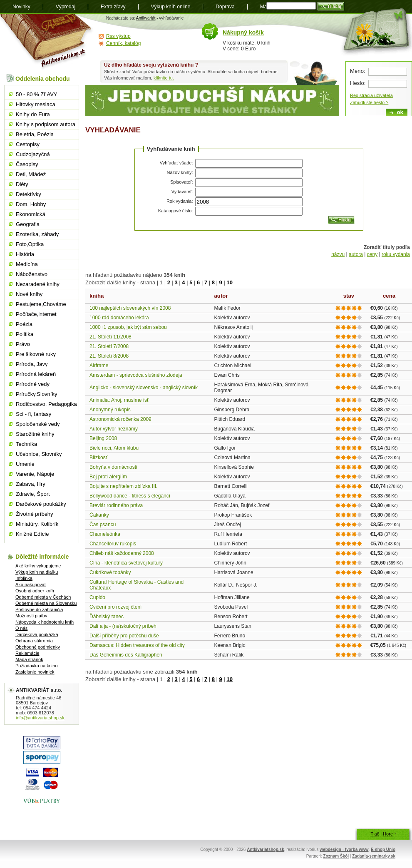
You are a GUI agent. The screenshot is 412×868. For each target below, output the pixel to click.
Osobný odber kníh (35, 591)
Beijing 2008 (103, 438)
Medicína (27, 264)
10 (229, 282)
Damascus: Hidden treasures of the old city (137, 645)
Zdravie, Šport (33, 494)
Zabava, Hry (31, 484)
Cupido (97, 597)
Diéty (22, 184)
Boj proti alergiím (108, 477)
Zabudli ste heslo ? (369, 102)
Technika (26, 444)
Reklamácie (27, 653)
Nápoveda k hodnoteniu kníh (45, 622)
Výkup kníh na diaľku (37, 572)
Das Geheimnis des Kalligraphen (126, 655)
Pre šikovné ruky (36, 354)
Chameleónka (105, 534)
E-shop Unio (383, 849)
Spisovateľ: (182, 182)
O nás (21, 628)
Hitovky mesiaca (36, 104)
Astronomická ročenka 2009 (120, 419)
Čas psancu (103, 525)
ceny (372, 254)
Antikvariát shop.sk (47, 42)
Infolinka (24, 578)
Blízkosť (98, 458)
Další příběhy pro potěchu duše (124, 636)
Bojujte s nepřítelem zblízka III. (123, 486)
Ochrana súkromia (34, 641)
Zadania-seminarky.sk (374, 856)
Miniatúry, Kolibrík (37, 524)
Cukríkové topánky (110, 572)
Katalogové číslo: (176, 211)
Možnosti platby (31, 616)
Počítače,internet (36, 314)
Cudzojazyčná (33, 154)
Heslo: (358, 83)
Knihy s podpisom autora (46, 124)
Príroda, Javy (32, 364)
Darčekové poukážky (41, 504)
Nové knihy (29, 294)
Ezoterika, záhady (37, 234)
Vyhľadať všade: (176, 163)
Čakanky (99, 515)
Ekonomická (31, 214)
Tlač (375, 834)
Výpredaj (66, 7)
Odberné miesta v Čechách (43, 597)
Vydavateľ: (182, 192)
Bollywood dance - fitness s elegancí (130, 496)
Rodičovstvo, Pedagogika (46, 404)
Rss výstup (118, 36)
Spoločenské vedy (38, 424)
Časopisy (27, 164)
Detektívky (29, 194)
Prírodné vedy (33, 384)
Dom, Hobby (31, 204)
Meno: (358, 71)
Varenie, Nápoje (35, 474)
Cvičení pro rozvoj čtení (115, 607)
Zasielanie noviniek (35, 672)
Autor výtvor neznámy (114, 429)
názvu (338, 254)
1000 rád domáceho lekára (119, 318)
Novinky (21, 7)
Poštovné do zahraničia (39, 609)
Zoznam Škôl (336, 856)
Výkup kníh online (171, 7)
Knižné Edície (32, 534)
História (25, 254)
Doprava (225, 7)
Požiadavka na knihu (37, 666)
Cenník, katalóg (123, 43)
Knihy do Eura (33, 114)
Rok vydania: (180, 201)
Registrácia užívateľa (371, 95)
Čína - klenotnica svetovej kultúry (126, 563)
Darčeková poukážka (37, 634)
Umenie (25, 464)
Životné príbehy (35, 514)
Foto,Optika (30, 244)
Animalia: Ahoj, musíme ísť (119, 400)
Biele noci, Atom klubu (114, 448)
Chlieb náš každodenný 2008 (122, 553)
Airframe (99, 366)
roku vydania (396, 254)
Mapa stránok (29, 659)
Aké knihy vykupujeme (38, 566)
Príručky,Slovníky (36, 394)
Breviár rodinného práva (116, 505)
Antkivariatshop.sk (265, 849)
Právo (23, 344)
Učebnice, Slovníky (39, 454)
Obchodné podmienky (38, 647)
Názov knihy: (180, 172)
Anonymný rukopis (110, 410)
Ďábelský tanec (107, 617)
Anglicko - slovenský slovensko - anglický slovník (144, 388)
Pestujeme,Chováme (41, 304)
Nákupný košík (243, 32)
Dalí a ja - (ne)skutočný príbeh (123, 626)
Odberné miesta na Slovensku (46, 603)
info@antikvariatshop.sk (40, 718)
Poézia (24, 324)
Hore (388, 834)
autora (356, 254)
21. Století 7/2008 (109, 346)
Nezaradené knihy (38, 284)
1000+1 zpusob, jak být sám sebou (128, 327)
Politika (25, 334)
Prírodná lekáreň (36, 374)
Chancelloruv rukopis (113, 544)
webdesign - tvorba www (344, 849)
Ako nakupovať (31, 584)
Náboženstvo (32, 274)
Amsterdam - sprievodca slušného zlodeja (136, 375)
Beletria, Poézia (35, 134)
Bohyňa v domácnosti (113, 467)
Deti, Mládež (31, 174)
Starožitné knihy (35, 434)
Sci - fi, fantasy (34, 414)
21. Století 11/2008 (110, 337)
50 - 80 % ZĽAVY (36, 94)
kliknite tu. (164, 78)
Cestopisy (28, 144)
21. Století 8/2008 (109, 356)
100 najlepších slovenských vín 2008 (130, 308)
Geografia (28, 224)
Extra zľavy (113, 7)
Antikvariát (146, 18)
